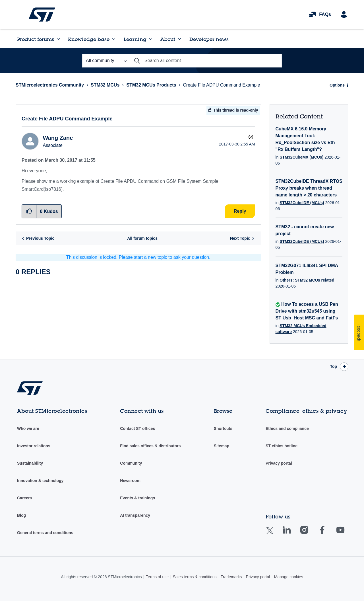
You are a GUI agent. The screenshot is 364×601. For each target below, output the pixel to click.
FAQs (325, 14)
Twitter (274, 534)
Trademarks (231, 577)
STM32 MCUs (105, 85)
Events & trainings (137, 498)
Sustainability (30, 463)
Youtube (346, 534)
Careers (24, 498)
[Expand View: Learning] (151, 39)
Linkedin (292, 534)
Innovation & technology (40, 481)
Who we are (28, 428)
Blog (21, 515)
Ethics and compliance (287, 428)
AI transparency (135, 515)
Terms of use (157, 577)
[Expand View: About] (179, 39)
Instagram (310, 534)
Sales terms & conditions (195, 577)
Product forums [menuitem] (36, 39)
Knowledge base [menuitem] (89, 39)
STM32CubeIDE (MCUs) (302, 203)
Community (131, 463)
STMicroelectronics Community (42, 15)
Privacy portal (279, 463)
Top (333, 366)
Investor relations (34, 446)
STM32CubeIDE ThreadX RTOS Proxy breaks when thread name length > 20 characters (309, 188)
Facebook (328, 534)
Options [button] (337, 85)
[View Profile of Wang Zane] (58, 138)
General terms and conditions (45, 533)
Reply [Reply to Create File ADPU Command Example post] (240, 211)
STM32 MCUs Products (151, 85)
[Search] (206, 61)
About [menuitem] (168, 39)
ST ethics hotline (282, 446)
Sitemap (222, 446)
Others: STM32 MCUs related (307, 280)
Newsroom (130, 481)
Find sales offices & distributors (150, 446)
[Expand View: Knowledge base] (114, 39)
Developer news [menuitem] (209, 39)
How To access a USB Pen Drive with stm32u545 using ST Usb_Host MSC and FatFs (307, 311)
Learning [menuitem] (135, 39)
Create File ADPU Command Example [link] (221, 85)
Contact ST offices (137, 428)
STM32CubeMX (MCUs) (301, 157)
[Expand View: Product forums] (58, 39)
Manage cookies (289, 577)
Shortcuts (223, 428)
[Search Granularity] (106, 61)
